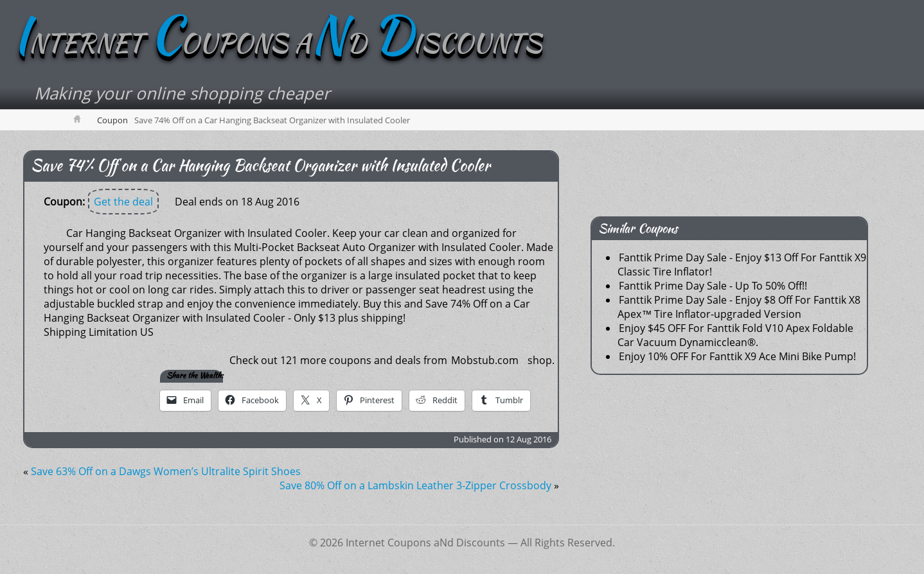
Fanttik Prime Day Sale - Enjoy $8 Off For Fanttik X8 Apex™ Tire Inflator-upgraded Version (739, 307)
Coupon (112, 120)
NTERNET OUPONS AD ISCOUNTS (277, 43)
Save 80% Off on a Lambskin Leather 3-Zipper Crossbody (415, 485)
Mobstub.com (485, 360)
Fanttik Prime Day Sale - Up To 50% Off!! (713, 286)
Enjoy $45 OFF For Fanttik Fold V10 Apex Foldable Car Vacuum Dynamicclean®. (735, 335)
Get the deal (123, 202)
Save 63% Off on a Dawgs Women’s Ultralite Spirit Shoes (166, 471)
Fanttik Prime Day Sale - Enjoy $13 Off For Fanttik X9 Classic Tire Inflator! (742, 265)
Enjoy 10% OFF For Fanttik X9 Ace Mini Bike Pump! (737, 356)
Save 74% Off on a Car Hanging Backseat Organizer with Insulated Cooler (261, 165)
